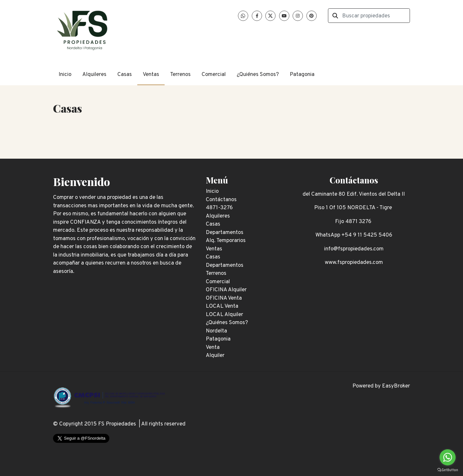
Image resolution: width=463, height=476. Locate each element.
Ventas (151, 75)
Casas (125, 75)
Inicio (65, 75)
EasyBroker (396, 386)
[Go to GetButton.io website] (448, 470)
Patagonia (302, 75)
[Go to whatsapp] (448, 457)
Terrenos (180, 75)
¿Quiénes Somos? (258, 75)
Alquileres (94, 75)
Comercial (214, 75)
